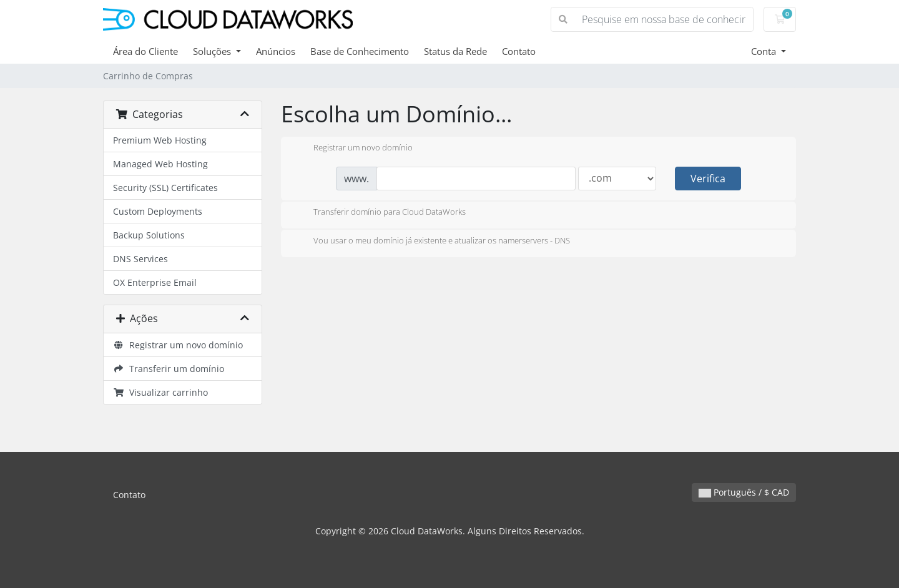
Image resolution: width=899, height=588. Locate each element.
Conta (765, 51)
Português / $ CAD (744, 492)
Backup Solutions (149, 235)
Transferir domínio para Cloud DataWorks (380, 213)
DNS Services (140, 259)
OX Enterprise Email (155, 282)
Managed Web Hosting (160, 164)
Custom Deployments (158, 211)
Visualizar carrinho (160, 392)
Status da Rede (455, 51)
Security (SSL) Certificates (165, 188)
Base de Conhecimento (360, 51)
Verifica (708, 179)
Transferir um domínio (169, 369)
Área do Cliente (145, 51)
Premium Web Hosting (160, 140)
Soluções (213, 51)
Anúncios (276, 51)
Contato (519, 51)
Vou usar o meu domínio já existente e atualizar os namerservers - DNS (432, 242)
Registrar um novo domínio (178, 345)
